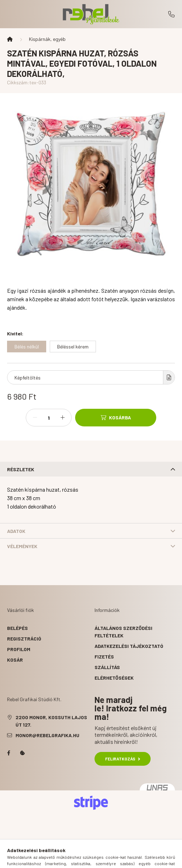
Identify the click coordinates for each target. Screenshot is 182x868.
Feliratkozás (123, 759)
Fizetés (104, 657)
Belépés (17, 628)
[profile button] (100, 859)
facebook (8, 753)
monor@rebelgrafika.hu (47, 735)
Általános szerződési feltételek (123, 632)
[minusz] (35, 418)
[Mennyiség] (49, 418)
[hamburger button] (65, 859)
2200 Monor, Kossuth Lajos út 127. (51, 721)
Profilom (19, 649)
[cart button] (117, 859)
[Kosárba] (116, 418)
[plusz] (62, 418)
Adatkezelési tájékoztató (129, 646)
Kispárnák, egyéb (47, 39)
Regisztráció (24, 639)
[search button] (82, 859)
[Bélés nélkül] (27, 347)
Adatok (16, 531)
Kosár (15, 660)
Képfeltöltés (28, 378)
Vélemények (22, 546)
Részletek (21, 469)
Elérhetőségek (114, 678)
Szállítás (107, 667)
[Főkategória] (10, 39)
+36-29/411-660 (171, 14)
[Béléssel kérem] (73, 347)
